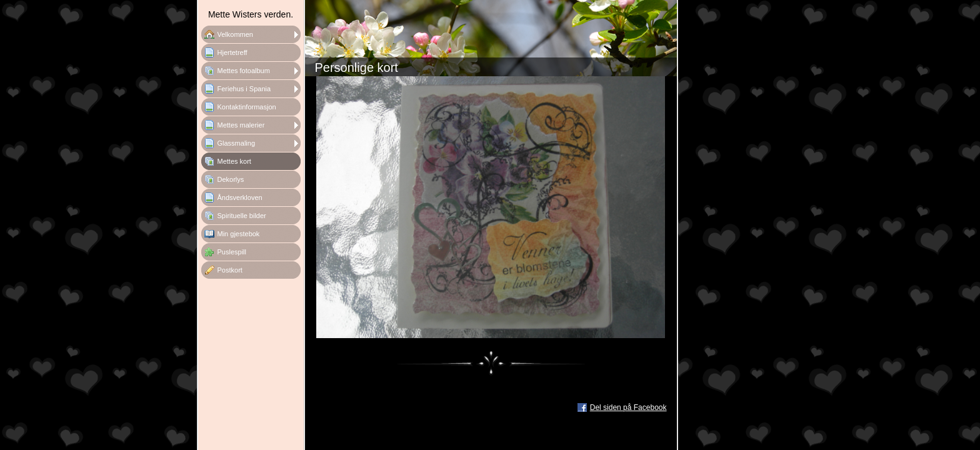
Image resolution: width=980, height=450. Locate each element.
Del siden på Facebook (628, 407)
